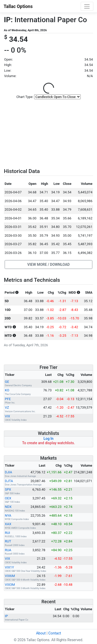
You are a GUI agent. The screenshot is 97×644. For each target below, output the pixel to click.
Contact (55, 633)
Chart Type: (25, 97)
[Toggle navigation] (87, 6)
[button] (48, 265)
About (41, 633)
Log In (48, 439)
